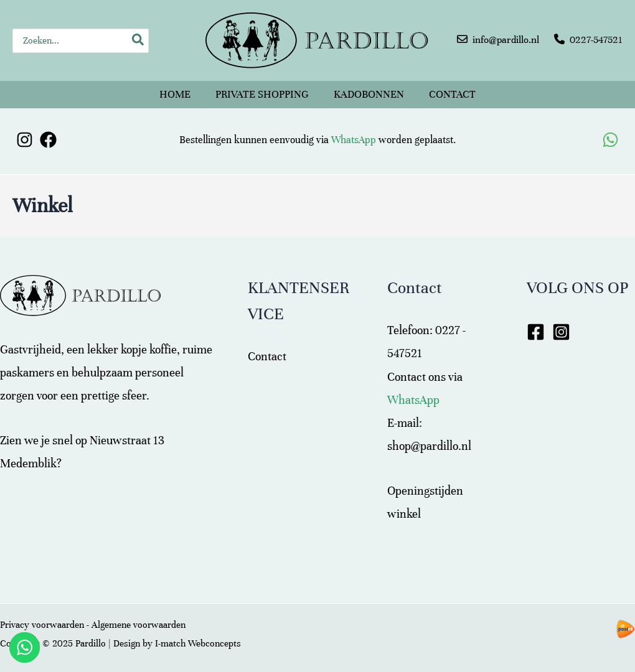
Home (175, 94)
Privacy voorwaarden (42, 625)
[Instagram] (25, 140)
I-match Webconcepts (198, 643)
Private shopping (262, 94)
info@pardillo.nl (506, 40)
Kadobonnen (369, 94)
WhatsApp (354, 140)
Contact (452, 94)
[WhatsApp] (610, 140)
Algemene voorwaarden (139, 625)
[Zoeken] (139, 41)
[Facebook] (48, 140)
